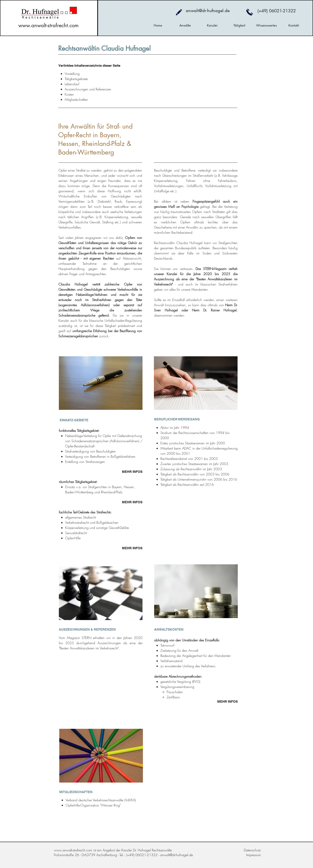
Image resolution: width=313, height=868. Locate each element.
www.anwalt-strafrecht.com (48, 25)
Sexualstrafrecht (76, 533)
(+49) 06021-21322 (277, 11)
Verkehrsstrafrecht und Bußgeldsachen (92, 522)
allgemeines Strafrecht (81, 517)
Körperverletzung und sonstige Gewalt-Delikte (97, 528)
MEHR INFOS (132, 472)
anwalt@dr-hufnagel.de (208, 11)
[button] (185, 25)
